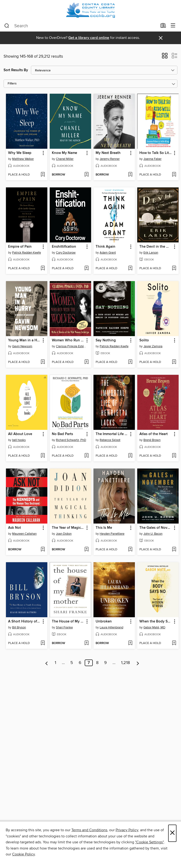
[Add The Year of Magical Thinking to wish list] (86, 550)
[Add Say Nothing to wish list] (130, 362)
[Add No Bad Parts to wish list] (86, 456)
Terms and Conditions (89, 830)
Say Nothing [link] (106, 340)
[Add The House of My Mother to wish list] (86, 643)
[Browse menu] (173, 26)
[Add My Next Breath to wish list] (130, 175)
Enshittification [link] (64, 247)
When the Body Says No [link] (156, 622)
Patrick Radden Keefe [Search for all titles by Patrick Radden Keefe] (27, 253)
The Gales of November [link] (156, 528)
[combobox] (81, 26)
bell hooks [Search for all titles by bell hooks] (19, 440)
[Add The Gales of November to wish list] (174, 550)
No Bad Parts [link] (62, 434)
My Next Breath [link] (108, 153)
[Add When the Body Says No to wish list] (174, 643)
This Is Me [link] (104, 528)
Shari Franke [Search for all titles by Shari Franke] (64, 627)
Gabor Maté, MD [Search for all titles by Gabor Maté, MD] (154, 627)
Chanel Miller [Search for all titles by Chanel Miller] (65, 159)
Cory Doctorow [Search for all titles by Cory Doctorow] (66, 253)
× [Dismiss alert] (161, 38)
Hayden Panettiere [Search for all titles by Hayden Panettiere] (112, 534)
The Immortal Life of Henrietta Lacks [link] (112, 434)
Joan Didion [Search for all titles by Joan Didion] (64, 534)
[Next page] (138, 663)
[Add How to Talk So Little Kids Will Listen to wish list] (174, 175)
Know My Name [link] (64, 153)
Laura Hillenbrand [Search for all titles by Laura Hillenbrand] (111, 627)
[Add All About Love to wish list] (43, 456)
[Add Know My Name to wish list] (86, 175)
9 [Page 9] (105, 663)
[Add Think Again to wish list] (130, 269)
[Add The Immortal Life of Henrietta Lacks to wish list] (130, 456)
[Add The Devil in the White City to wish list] (174, 269)
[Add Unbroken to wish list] (130, 643)
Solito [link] (144, 340)
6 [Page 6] (80, 663)
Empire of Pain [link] (20, 247)
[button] (165, 57)
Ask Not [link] (15, 528)
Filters (12, 84)
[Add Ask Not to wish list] (43, 550)
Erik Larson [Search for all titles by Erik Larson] (151, 253)
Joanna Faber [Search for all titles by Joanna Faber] (152, 159)
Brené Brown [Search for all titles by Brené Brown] (152, 440)
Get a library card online (89, 38)
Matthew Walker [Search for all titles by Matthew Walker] (23, 159)
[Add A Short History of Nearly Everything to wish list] (43, 643)
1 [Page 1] (55, 663)
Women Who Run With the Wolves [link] (68, 340)
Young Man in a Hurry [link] (24, 340)
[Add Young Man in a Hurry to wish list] (43, 362)
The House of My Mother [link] (68, 622)
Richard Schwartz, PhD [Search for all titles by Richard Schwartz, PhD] (71, 440)
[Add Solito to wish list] (174, 362)
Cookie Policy (23, 854)
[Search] (7, 26)
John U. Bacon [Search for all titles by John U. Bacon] (153, 534)
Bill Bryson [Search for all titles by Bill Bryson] (19, 627)
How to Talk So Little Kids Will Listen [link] (156, 153)
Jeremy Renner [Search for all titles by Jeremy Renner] (110, 159)
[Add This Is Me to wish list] (130, 550)
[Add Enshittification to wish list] (86, 269)
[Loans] (163, 27)
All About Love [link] (20, 434)
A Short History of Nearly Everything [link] (24, 622)
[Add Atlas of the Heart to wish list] (174, 456)
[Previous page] (47, 663)
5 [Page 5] (72, 663)
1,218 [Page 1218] (125, 663)
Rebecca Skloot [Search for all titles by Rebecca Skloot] (110, 440)
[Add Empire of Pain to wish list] (43, 269)
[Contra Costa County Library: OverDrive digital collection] (90, 10)
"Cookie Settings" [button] (149, 842)
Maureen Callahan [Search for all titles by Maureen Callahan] (24, 534)
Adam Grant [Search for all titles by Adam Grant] (108, 253)
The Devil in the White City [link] (156, 247)
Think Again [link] (105, 247)
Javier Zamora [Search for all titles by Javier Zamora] (153, 346)
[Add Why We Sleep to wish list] (43, 175)
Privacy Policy (127, 830)
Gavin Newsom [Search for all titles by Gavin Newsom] (22, 346)
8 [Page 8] (97, 663)
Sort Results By (16, 70)
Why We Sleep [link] (20, 153)
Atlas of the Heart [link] (154, 434)
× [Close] (172, 833)
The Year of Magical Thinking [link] (68, 528)
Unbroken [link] (104, 622)
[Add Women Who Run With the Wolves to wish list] (86, 362)
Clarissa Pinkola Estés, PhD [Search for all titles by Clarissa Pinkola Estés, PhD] (71, 346)
